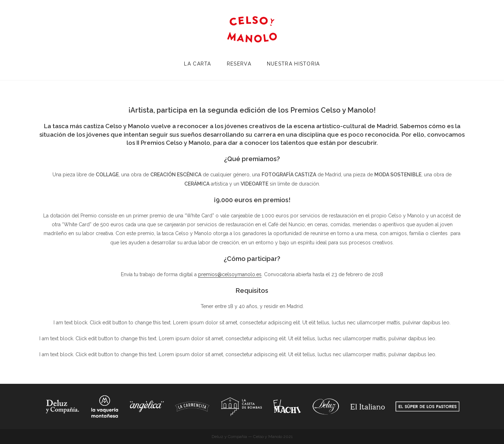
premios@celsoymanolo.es (230, 274)
